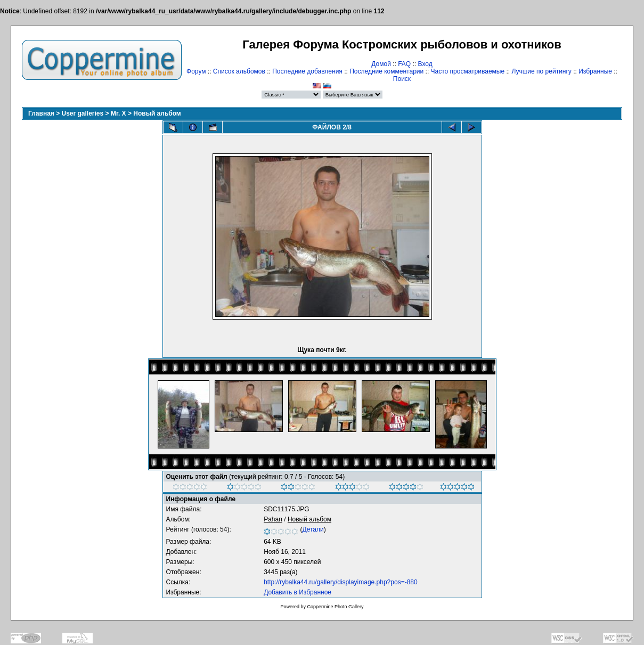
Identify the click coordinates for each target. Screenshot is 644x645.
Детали (313, 529)
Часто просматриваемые (468, 71)
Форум (196, 71)
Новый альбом (157, 113)
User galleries (83, 113)
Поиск (402, 79)
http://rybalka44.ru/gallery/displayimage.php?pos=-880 (341, 582)
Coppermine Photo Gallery (335, 607)
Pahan (273, 519)
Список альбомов (239, 71)
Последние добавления (307, 71)
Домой (381, 64)
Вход (425, 64)
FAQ (404, 64)
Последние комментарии (386, 71)
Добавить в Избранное (297, 592)
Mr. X (119, 113)
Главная (41, 113)
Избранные (595, 71)
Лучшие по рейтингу (541, 71)
